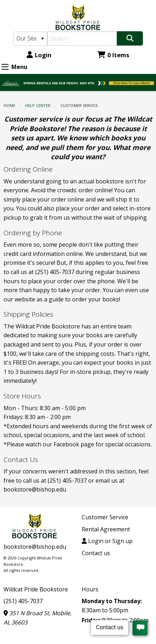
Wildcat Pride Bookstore (36, 589)
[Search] (82, 38)
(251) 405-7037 (23, 601)
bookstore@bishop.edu (35, 547)
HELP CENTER (38, 105)
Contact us (96, 553)
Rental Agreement (106, 529)
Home (9, 105)
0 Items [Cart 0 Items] (113, 55)
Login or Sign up (107, 541)
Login (39, 55)
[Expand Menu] (5, 67)
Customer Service (105, 517)
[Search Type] (30, 39)
